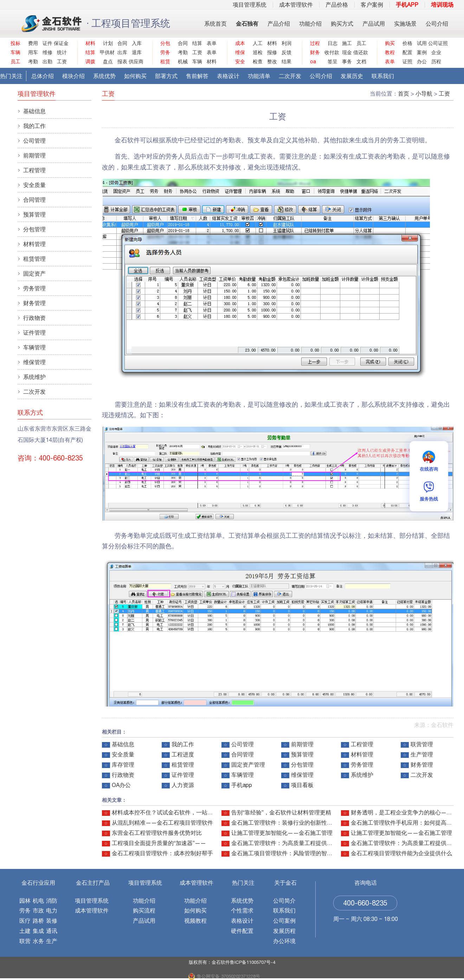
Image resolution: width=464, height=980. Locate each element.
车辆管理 (243, 775)
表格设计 (228, 76)
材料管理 (362, 754)
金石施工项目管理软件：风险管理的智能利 (285, 853)
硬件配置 (242, 931)
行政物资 (123, 775)
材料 (212, 62)
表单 (212, 43)
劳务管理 (362, 765)
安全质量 (123, 754)
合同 (122, 43)
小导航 (424, 94)
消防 (52, 901)
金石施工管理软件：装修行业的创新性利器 (285, 823)
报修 (272, 52)
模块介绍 (73, 76)
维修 (47, 52)
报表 (122, 62)
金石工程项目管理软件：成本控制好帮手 (162, 853)
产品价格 (337, 5)
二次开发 (290, 76)
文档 (361, 62)
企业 (436, 52)
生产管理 (422, 754)
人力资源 (183, 785)
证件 (47, 43)
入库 (137, 43)
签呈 (333, 62)
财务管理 (422, 765)
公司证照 (435, 43)
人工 (258, 43)
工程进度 (183, 754)
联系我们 (383, 76)
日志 (333, 43)
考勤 (33, 62)
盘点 (108, 62)
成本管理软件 (296, 5)
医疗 (25, 921)
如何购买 (135, 76)
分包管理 (302, 765)
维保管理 (302, 775)
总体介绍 (43, 76)
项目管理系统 (250, 5)
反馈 (286, 52)
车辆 (197, 62)
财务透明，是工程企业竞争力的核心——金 (404, 812)
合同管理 (243, 754)
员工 (361, 43)
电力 (52, 910)
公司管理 (243, 744)
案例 (422, 52)
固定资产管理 (248, 765)
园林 (25, 901)
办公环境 (284, 941)
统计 (62, 52)
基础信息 (123, 744)
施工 (347, 43)
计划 (108, 43)
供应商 (135, 62)
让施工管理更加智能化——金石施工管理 (282, 833)
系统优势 (104, 76)
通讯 (52, 931)
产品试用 (374, 24)
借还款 (360, 52)
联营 (25, 941)
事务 (347, 62)
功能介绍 (310, 24)
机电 (38, 901)
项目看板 (302, 785)
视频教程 (195, 921)
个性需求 (242, 910)
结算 (197, 43)
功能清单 (259, 76)
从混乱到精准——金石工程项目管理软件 (162, 823)
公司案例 (284, 921)
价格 (407, 43)
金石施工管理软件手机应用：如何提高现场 (404, 823)
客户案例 (372, 5)
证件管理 (183, 775)
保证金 (60, 43)
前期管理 (302, 744)
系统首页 (215, 24)
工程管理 (362, 744)
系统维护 (362, 775)
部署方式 (166, 76)
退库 (137, 52)
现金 (347, 52)
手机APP (407, 5)
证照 (407, 62)
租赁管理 (183, 765)
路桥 (38, 921)
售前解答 (197, 76)
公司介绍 (437, 24)
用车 (33, 52)
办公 (422, 62)
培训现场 (442, 5)
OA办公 (121, 785)
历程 (436, 62)
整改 (272, 62)
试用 (422, 43)
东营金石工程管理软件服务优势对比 (157, 833)
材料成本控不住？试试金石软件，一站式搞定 (168, 812)
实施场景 (405, 24)
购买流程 (144, 910)
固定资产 (34, 273)
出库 (122, 52)
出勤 (47, 62)
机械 (183, 62)
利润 (286, 43)
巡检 (258, 52)
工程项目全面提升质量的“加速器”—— (159, 843)
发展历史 (352, 76)
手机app (242, 785)
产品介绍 (279, 24)
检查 (258, 62)
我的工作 (183, 744)
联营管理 (422, 744)
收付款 (331, 52)
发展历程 (284, 931)
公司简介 (284, 901)
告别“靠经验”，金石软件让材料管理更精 (281, 812)
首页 (404, 94)
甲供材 (106, 52)
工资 (62, 62)
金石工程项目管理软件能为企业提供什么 (401, 853)
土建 (25, 931)
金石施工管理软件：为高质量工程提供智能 (285, 843)
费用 (33, 43)
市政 (38, 910)
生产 (52, 941)
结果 (286, 62)
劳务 (25, 910)
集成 (38, 931)
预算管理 (302, 754)
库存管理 (123, 765)
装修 (52, 921)
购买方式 (342, 24)
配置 (407, 52)
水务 (38, 941)
